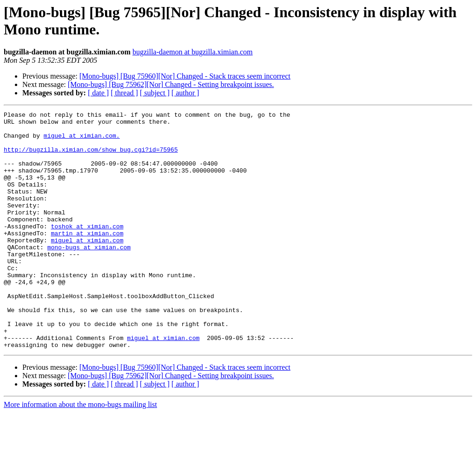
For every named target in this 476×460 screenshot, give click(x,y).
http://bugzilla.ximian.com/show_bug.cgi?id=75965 (91, 158)
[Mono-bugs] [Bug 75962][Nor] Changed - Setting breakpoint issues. (171, 84)
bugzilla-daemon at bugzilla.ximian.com (193, 52)
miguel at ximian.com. (82, 141)
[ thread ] (124, 93)
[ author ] (185, 93)
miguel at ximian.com (87, 267)
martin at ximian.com (87, 258)
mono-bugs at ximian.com (89, 275)
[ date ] (98, 93)
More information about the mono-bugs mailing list (80, 452)
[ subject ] (155, 93)
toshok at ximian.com (87, 250)
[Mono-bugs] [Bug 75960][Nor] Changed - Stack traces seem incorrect (185, 76)
